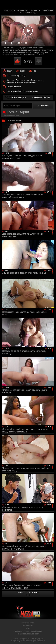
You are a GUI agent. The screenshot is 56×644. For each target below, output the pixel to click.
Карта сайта (28, 626)
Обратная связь (28, 623)
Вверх (52, 639)
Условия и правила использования (28, 631)
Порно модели (30, 82)
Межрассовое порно (15, 82)
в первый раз (17, 91)
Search (51, 4)
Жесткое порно (36, 80)
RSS (28, 628)
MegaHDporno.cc (36, 5)
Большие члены (23, 80)
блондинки (27, 91)
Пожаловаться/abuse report (28, 634)
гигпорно (17, 87)
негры (35, 91)
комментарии (41, 98)
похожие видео (15, 98)
